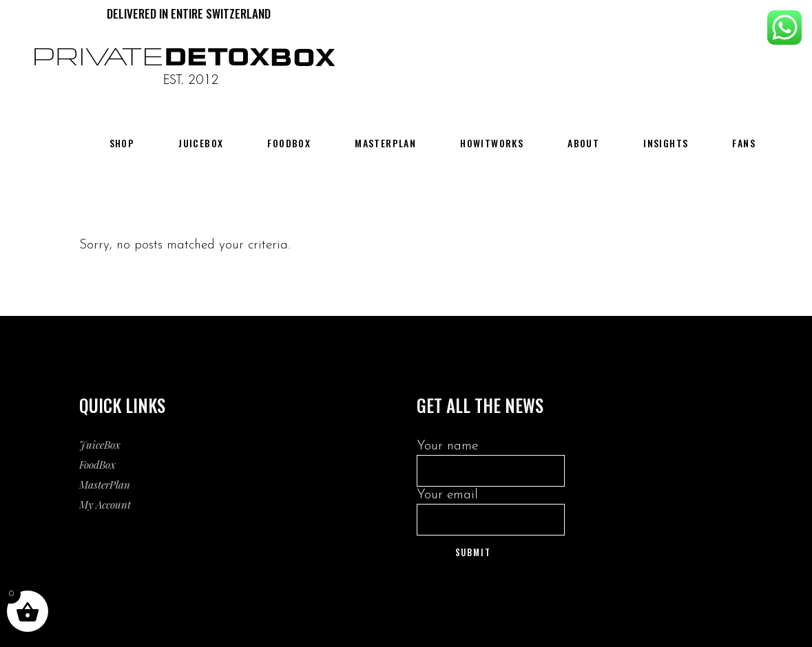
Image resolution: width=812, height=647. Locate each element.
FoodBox (97, 465)
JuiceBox (100, 445)
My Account (105, 505)
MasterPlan (105, 485)
